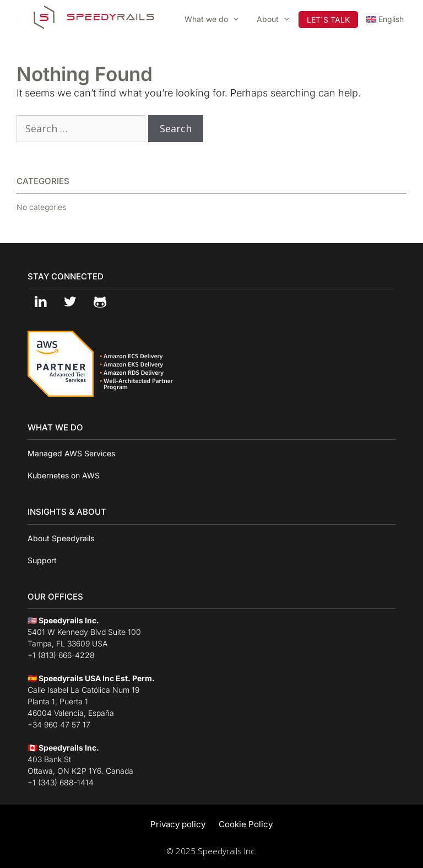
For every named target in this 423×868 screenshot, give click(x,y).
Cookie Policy (246, 824)
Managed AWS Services (71, 453)
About (278, 19)
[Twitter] (70, 302)
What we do (216, 19)
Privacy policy (178, 824)
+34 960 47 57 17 (59, 724)
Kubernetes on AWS (64, 475)
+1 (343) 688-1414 (61, 782)
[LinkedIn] (40, 302)
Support (42, 560)
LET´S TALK (328, 20)
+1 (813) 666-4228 (61, 655)
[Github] (100, 302)
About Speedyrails (61, 538)
